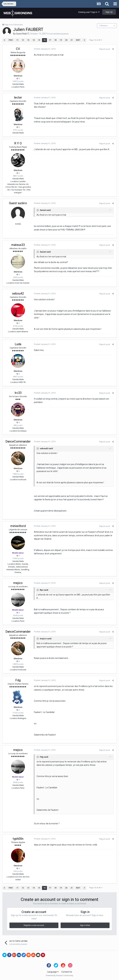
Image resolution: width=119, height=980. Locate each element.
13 (28, 40)
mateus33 (18, 245)
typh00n (18, 839)
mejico (18, 583)
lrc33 (18, 393)
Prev (11, 40)
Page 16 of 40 (96, 40)
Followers (104, 26)
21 (72, 40)
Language (53, 972)
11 (17, 40)
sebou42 (18, 293)
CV (18, 49)
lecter (18, 97)
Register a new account (34, 925)
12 (23, 40)
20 (66, 40)
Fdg (18, 680)
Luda (18, 344)
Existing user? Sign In (89, 12)
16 (44, 40)
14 (34, 40)
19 (61, 40)
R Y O (18, 143)
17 (50, 40)
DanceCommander (18, 441)
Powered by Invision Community (59, 976)
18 (55, 40)
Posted (44, 49)
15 (39, 40)
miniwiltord (18, 526)
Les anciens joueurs (59, 34)
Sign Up (109, 12)
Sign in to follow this (14, 25)
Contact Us (67, 972)
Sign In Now (85, 925)
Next (78, 40)
